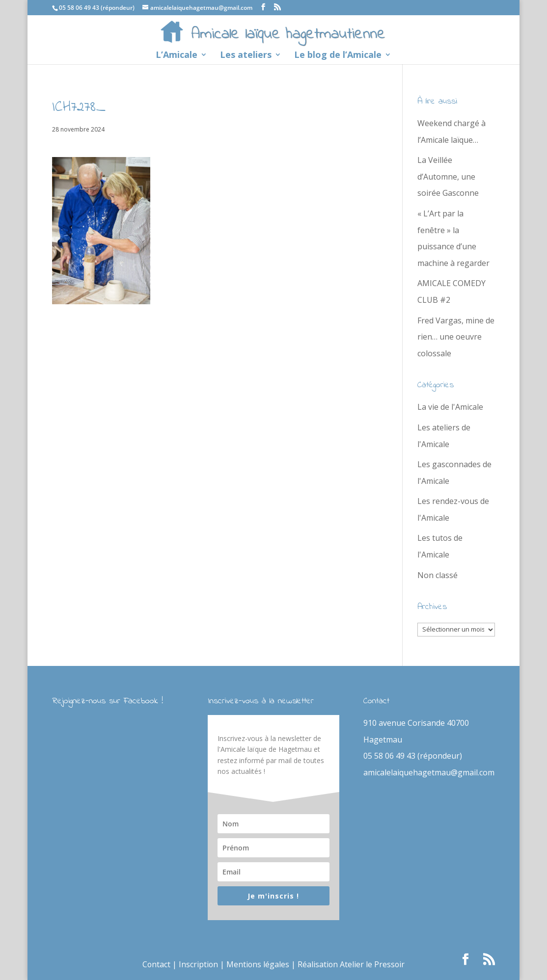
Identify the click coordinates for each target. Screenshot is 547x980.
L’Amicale (177, 56)
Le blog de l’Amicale (338, 56)
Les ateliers (246, 56)
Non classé (438, 575)
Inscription (198, 964)
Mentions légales (258, 964)
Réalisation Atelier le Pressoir (352, 964)
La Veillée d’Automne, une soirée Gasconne (448, 176)
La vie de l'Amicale (450, 407)
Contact (155, 964)
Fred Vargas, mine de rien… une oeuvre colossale (456, 337)
